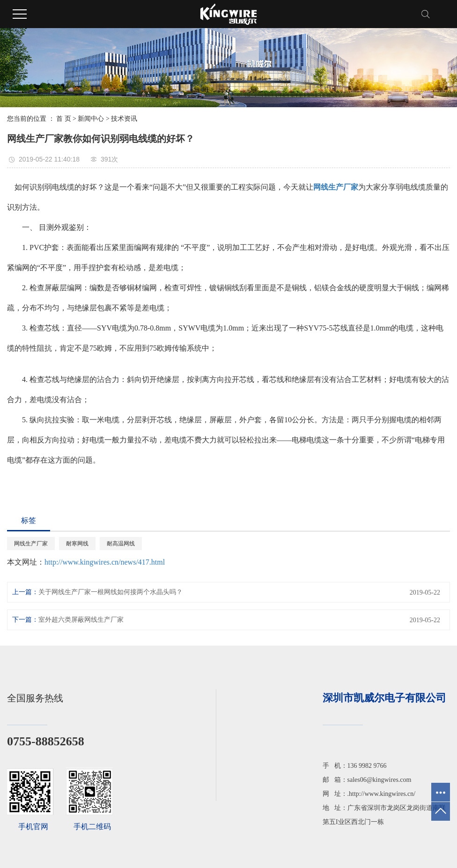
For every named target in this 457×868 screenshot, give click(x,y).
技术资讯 (124, 119)
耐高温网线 (121, 544)
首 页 (64, 119)
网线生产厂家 (31, 544)
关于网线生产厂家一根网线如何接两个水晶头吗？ (111, 592)
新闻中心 (91, 119)
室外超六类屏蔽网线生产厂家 (81, 620)
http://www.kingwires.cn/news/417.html (105, 562)
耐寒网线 (77, 544)
